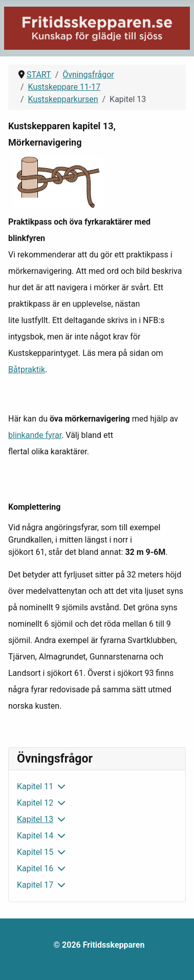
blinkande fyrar (35, 435)
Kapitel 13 (35, 819)
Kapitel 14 (35, 836)
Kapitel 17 (35, 885)
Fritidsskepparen (114, 945)
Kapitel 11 (35, 786)
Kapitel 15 (35, 852)
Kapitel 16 (35, 868)
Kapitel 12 (35, 803)
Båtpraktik (27, 369)
